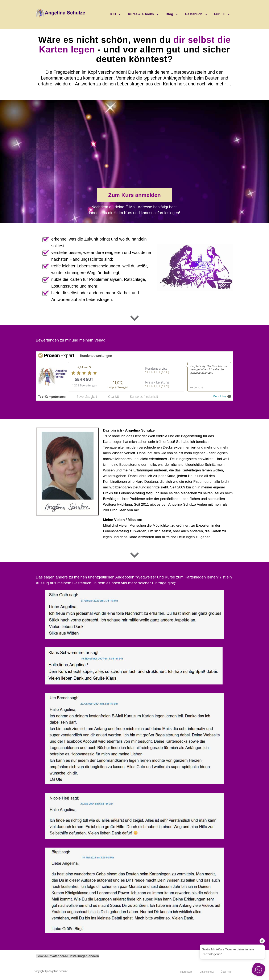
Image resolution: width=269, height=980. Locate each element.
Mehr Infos (222, 396)
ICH (113, 14)
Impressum (186, 972)
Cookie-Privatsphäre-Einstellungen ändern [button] (67, 956)
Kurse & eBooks (141, 14)
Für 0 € (220, 14)
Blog (169, 14)
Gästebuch (194, 14)
